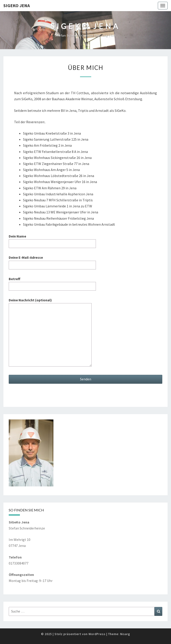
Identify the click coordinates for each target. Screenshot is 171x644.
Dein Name (52, 240)
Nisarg (125, 634)
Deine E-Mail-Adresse (52, 261)
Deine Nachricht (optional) (50, 333)
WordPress (97, 634)
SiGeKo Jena (17, 5)
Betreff (52, 282)
